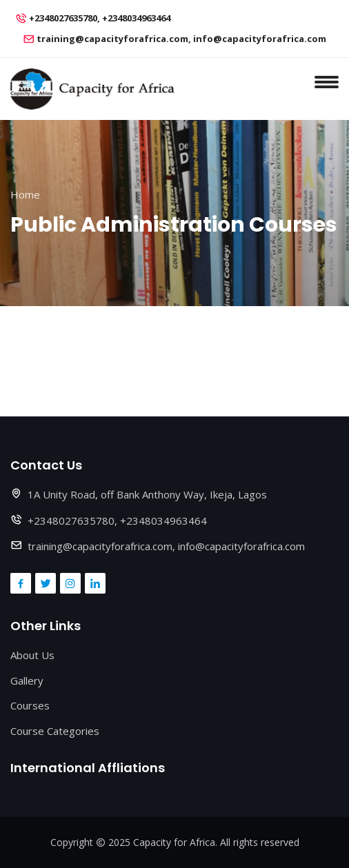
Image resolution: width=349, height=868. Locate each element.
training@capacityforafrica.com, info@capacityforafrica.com (181, 39)
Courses (30, 705)
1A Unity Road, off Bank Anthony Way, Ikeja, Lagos (147, 494)
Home (25, 194)
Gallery (27, 680)
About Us (32, 655)
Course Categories (55, 731)
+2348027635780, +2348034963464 (100, 18)
